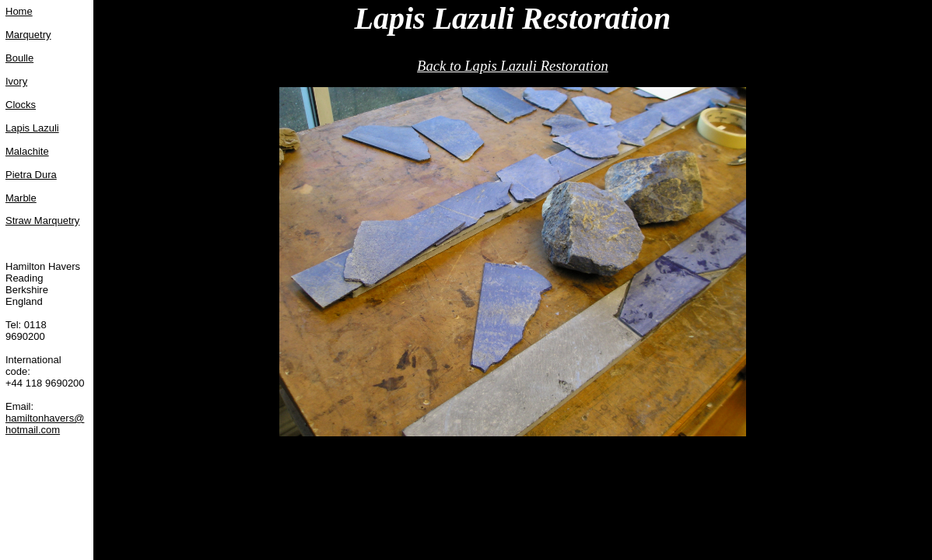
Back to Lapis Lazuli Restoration (513, 66)
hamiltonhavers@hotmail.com (45, 424)
